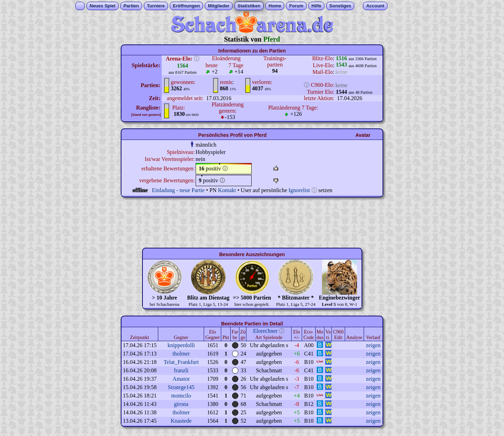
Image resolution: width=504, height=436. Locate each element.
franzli (181, 370)
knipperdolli (181, 345)
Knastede (181, 421)
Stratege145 (181, 387)
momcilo (181, 396)
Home (275, 6)
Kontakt (227, 190)
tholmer (181, 354)
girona (181, 404)
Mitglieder (219, 6)
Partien (131, 6)
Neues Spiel (103, 6)
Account (375, 6)
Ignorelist (299, 190)
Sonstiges (340, 6)
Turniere (156, 6)
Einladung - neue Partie (178, 190)
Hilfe (316, 6)
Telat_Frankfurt (181, 362)
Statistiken (249, 6)
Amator (181, 379)
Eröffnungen (186, 6)
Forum (296, 6)
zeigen (373, 345)
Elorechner (265, 331)
